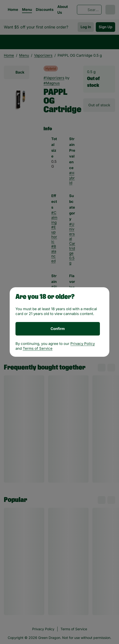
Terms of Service (38, 348)
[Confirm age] (58, 329)
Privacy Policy (83, 344)
